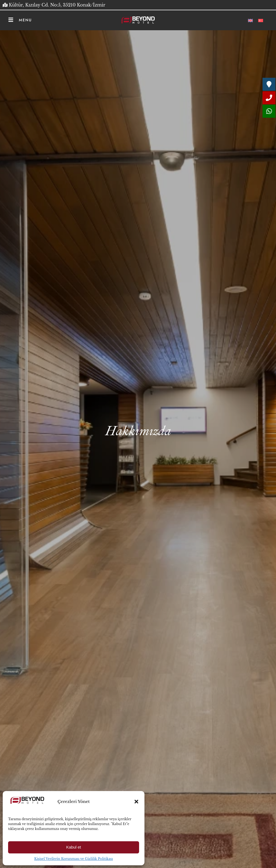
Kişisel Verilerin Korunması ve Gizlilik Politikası (74, 859)
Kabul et (73, 847)
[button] (136, 802)
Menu (25, 20)
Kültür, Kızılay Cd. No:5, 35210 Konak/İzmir (57, 5)
